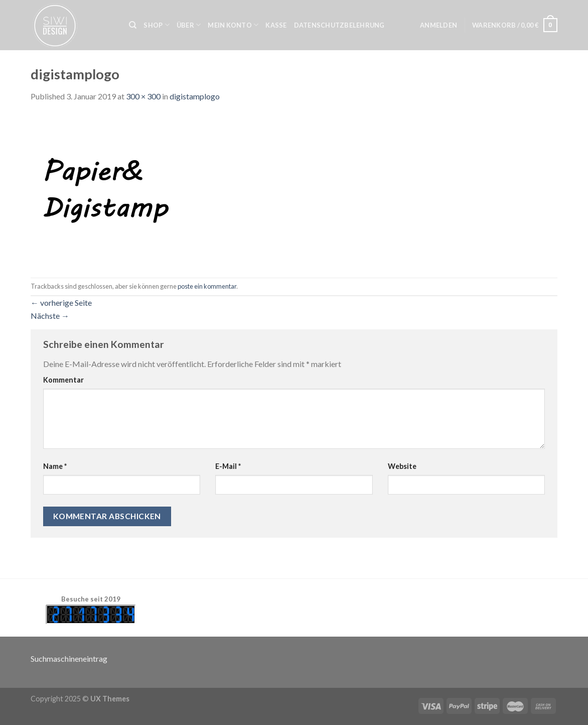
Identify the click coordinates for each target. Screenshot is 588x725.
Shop (156, 25)
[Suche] (133, 25)
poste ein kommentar (207, 286)
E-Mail (228, 466)
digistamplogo (195, 96)
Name (55, 466)
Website (402, 466)
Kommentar (63, 380)
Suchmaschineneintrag (69, 658)
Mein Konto (233, 25)
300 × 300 (143, 96)
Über (189, 25)
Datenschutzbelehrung (339, 25)
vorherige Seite (61, 303)
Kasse (276, 25)
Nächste (50, 316)
